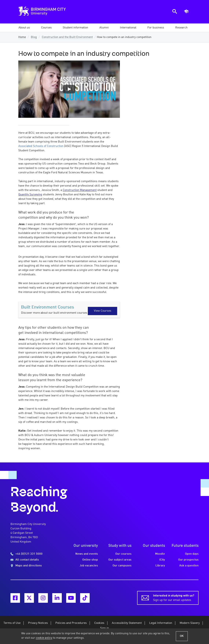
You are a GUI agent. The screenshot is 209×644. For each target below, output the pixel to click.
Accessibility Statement (127, 623)
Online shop (90, 560)
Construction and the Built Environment (67, 37)
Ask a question (189, 566)
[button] (24, 28)
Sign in (104, 628)
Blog (34, 37)
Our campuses (122, 566)
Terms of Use (12, 623)
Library (160, 566)
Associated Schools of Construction (41, 146)
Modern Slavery (190, 623)
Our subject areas (120, 560)
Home (22, 37)
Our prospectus (188, 560)
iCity (162, 560)
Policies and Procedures (71, 623)
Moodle (160, 554)
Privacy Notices (38, 623)
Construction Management (80, 190)
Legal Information (161, 623)
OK (182, 636)
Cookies (99, 623)
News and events (87, 554)
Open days (192, 554)
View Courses (103, 311)
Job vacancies (89, 566)
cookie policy (44, 638)
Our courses (123, 554)
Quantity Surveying (30, 195)
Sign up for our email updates (174, 598)
